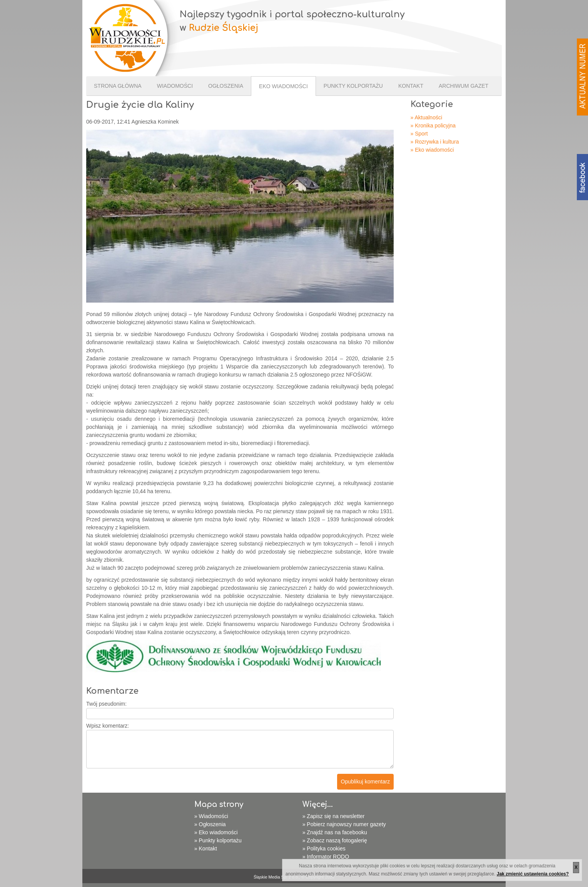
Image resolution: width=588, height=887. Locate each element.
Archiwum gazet (464, 86)
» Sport (419, 134)
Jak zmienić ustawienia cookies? (533, 874)
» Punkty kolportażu (218, 840)
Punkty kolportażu (353, 86)
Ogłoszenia (226, 86)
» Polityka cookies (324, 849)
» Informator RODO (326, 857)
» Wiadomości (211, 816)
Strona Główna (118, 86)
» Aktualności (427, 117)
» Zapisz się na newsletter (334, 816)
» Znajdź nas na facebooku (335, 832)
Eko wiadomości (283, 86)
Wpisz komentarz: (108, 726)
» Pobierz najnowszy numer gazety (344, 824)
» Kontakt (206, 849)
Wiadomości (175, 86)
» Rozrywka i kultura (435, 142)
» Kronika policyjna (433, 126)
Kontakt (411, 86)
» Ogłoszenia (210, 824)
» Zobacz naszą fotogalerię (335, 840)
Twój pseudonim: (106, 704)
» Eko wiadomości (432, 150)
